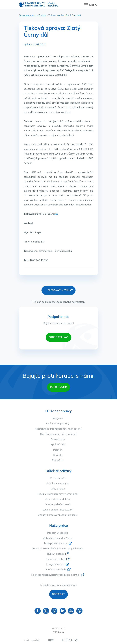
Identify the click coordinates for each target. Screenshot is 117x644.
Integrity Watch (55, 564)
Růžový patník (55, 554)
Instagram (54, 611)
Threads (79, 611)
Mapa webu (59, 628)
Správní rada (58, 444)
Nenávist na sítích (55, 569)
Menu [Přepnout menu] (91, 5)
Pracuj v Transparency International (58, 494)
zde (56, 214)
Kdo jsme (58, 418)
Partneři (58, 450)
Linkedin (63, 611)
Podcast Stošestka (58, 533)
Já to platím (58, 387)
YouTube (71, 611)
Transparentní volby (55, 543)
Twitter (46, 611)
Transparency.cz (27, 15)
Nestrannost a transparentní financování (58, 429)
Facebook (38, 611)
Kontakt (58, 455)
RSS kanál (58, 632)
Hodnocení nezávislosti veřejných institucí (55, 575)
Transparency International (39, 5)
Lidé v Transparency (58, 423)
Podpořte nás (58, 478)
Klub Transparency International (58, 434)
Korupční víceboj (55, 559)
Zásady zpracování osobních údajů (58, 515)
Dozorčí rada (58, 439)
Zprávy (42, 15)
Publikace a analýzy (58, 483)
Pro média (58, 460)
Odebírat (58, 594)
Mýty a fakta (58, 489)
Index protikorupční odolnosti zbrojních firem (58, 548)
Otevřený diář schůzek (58, 504)
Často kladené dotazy (58, 499)
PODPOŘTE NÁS (58, 337)
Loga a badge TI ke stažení (58, 510)
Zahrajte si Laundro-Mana (58, 538)
